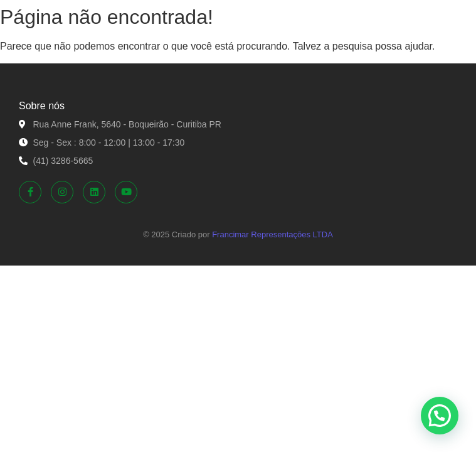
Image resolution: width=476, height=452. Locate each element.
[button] (440, 416)
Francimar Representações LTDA (272, 234)
